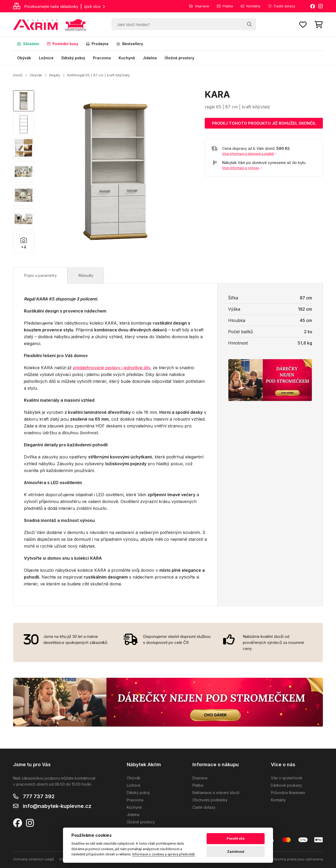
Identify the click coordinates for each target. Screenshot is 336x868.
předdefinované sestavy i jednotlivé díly (112, 368)
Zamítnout (236, 852)
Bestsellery (130, 44)
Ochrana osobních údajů (34, 859)
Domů (18, 75)
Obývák (24, 58)
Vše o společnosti (287, 778)
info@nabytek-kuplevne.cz (57, 806)
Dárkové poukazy (287, 785)
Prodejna (97, 44)
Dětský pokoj (73, 58)
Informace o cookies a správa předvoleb (164, 854)
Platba (225, 6)
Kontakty (251, 6)
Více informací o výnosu (242, 168)
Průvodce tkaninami (288, 793)
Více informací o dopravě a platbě (249, 154)
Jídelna (150, 58)
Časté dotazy (282, 6)
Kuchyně (127, 58)
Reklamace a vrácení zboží (216, 793)
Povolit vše (236, 838)
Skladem (28, 44)
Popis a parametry (40, 275)
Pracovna (102, 58)
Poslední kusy (63, 44)
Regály (55, 75)
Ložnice (46, 58)
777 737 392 (39, 796)
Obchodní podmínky (210, 800)
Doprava (199, 6)
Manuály (86, 275)
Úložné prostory (179, 58)
